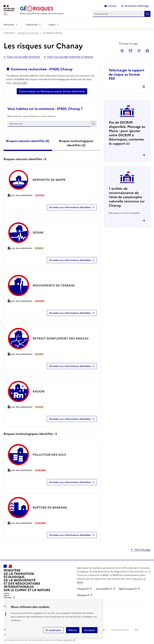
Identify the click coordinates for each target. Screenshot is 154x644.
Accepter (90, 630)
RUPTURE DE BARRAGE (50, 508)
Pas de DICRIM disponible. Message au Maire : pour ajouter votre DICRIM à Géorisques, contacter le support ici (127, 133)
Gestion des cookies (120, 630)
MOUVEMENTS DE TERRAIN (54, 285)
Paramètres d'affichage (137, 6)
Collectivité (32, 25)
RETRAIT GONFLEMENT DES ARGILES (61, 338)
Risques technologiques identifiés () (76, 143)
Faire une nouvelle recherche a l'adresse (70, 57)
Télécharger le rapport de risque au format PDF (126, 74)
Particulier (9, 25)
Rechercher (94, 124)
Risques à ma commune (28, 33)
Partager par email (131, 51)
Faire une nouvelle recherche (23, 57)
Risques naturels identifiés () (28, 141)
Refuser (73, 630)
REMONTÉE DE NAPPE (49, 180)
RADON (39, 391)
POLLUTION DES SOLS (49, 455)
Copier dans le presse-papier (139, 51)
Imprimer (147, 51)
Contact (112, 6)
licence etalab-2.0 (65, 640)
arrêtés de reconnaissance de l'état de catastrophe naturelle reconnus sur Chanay (127, 197)
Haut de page (142, 550)
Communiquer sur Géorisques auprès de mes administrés (52, 91)
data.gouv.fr (83, 595)
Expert (52, 25)
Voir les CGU (20, 83)
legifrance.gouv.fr (128, 589)
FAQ (136, 630)
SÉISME (38, 233)
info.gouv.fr (83, 589)
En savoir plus (53, 630)
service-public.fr (104, 589)
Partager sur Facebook (122, 51)
